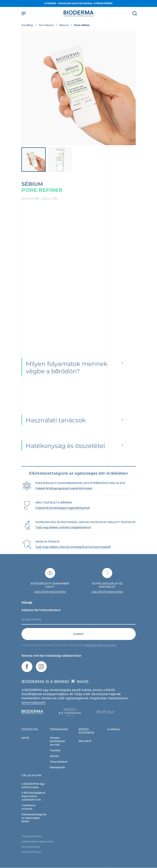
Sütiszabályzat (31, 851)
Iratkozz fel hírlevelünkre (41, 614)
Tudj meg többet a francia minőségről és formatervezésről (73, 551)
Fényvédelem (59, 766)
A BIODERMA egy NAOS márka (33, 790)
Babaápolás (58, 771)
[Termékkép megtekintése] (79, 88)
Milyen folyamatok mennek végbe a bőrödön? (67, 372)
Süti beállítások (31, 856)
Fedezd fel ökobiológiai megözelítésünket (63, 512)
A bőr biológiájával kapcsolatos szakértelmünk (33, 800)
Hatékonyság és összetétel (65, 450)
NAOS (25, 742)
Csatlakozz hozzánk (28, 811)
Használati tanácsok (56, 424)
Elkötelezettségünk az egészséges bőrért (34, 822)
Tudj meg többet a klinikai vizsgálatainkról (63, 531)
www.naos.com (34, 707)
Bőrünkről (85, 745)
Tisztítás (55, 754)
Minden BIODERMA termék (58, 745)
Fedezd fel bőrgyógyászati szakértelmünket (64, 492)
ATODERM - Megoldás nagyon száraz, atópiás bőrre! (79, 3)
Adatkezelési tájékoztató (37, 846)
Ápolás (54, 760)
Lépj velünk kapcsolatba (50, 596)
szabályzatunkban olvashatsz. (100, 649)
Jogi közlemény (32, 840)
